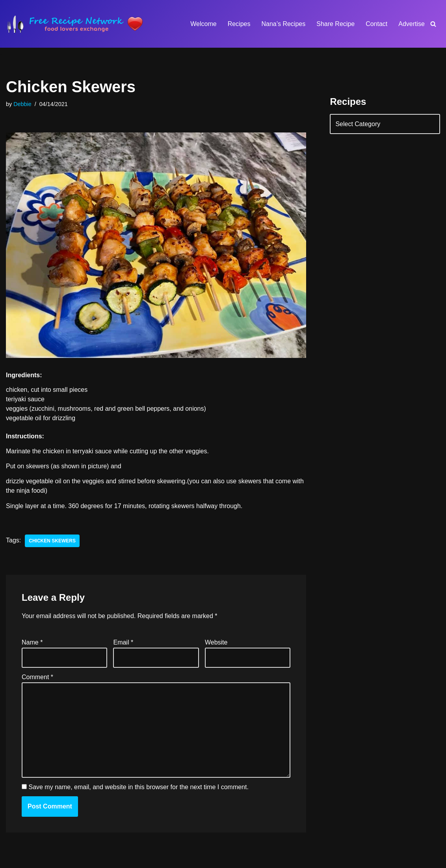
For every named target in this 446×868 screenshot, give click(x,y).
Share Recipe (335, 24)
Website (216, 642)
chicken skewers (52, 541)
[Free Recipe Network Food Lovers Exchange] (75, 24)
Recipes (239, 24)
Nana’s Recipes (283, 24)
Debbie (22, 104)
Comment (37, 677)
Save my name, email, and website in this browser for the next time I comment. (138, 787)
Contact (376, 24)
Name (32, 642)
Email (123, 642)
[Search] (433, 24)
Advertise (412, 24)
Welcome (203, 24)
